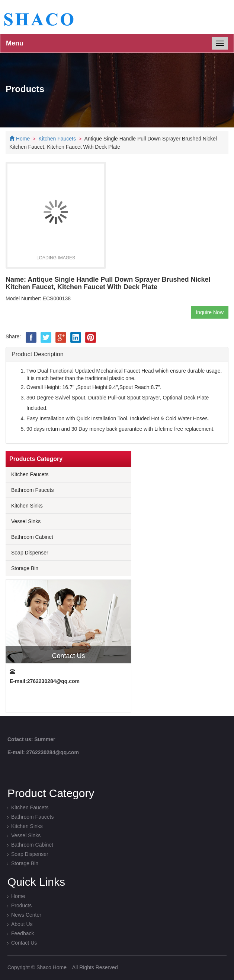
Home (23, 139)
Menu (15, 43)
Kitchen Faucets (57, 139)
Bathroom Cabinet (32, 537)
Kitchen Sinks (27, 506)
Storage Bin (25, 568)
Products (21, 905)
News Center (26, 915)
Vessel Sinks (26, 521)
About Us (22, 924)
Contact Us (24, 943)
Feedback (23, 933)
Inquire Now (210, 312)
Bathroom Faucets (32, 490)
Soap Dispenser (30, 553)
